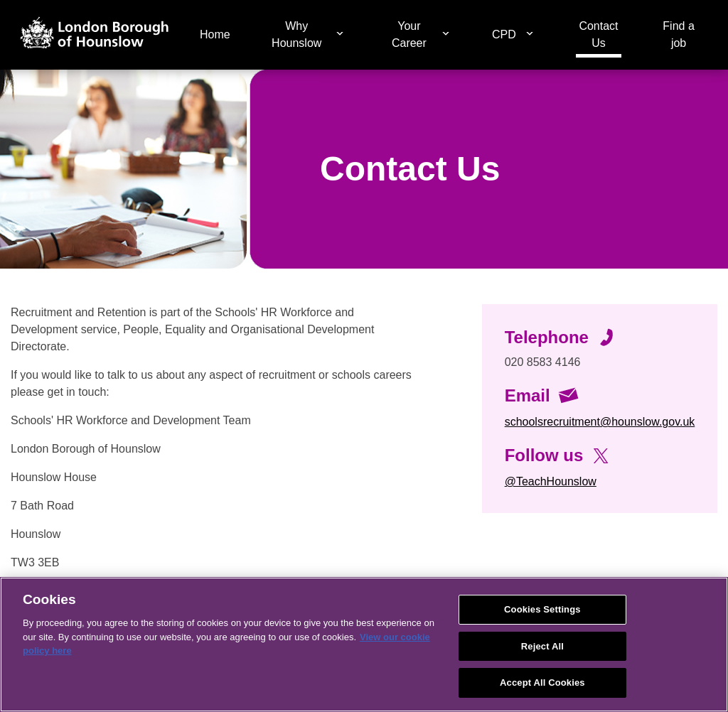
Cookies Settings (542, 609)
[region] (364, 644)
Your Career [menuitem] (409, 34)
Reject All (542, 646)
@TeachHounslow (551, 481)
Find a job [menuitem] (678, 34)
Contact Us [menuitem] (598, 34)
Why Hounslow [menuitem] (296, 34)
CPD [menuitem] (504, 34)
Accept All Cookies (542, 683)
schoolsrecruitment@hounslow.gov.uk (600, 422)
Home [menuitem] (215, 34)
